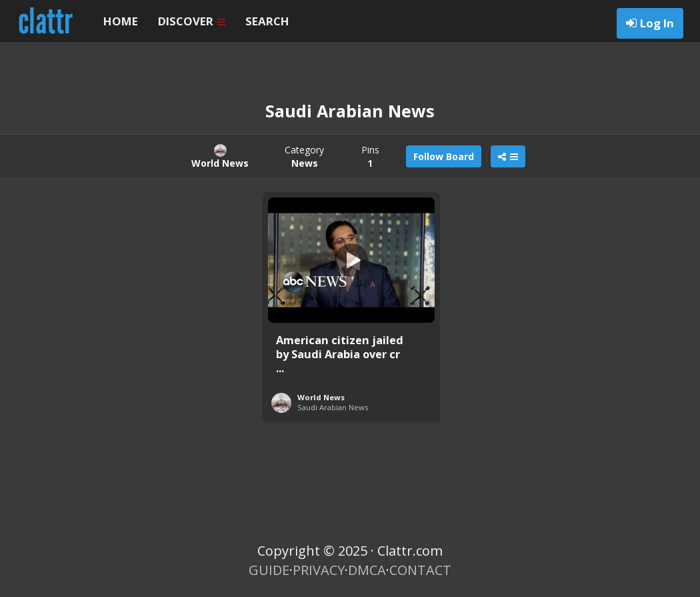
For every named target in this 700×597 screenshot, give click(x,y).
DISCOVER (192, 21)
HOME (121, 21)
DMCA (367, 570)
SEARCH (267, 21)
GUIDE (269, 570)
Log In (657, 23)
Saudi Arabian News (333, 407)
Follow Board (444, 156)
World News (321, 397)
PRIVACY (319, 570)
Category (304, 156)
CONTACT (420, 570)
